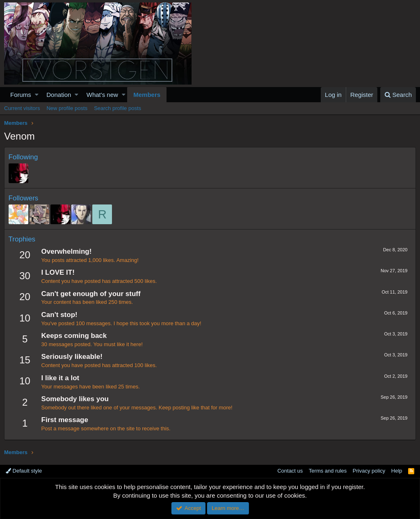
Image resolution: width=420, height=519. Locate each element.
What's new (102, 95)
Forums (21, 95)
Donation (59, 95)
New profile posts (67, 108)
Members (147, 95)
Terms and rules (328, 471)
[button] (37, 95)
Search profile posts (118, 108)
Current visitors (22, 108)
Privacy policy (369, 471)
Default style (24, 471)
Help (397, 471)
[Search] (398, 95)
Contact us (290, 471)
